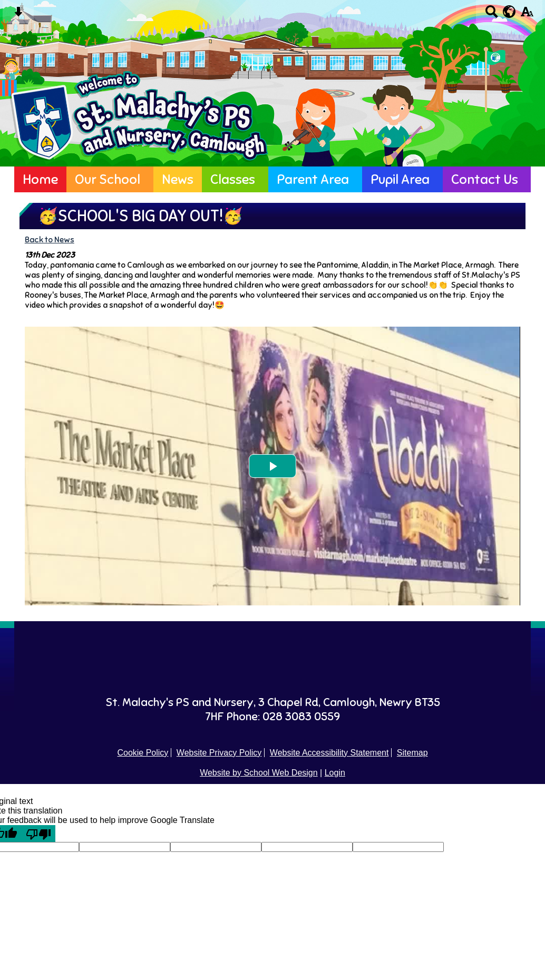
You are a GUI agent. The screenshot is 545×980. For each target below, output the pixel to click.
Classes (233, 179)
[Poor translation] (38, 834)
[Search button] (492, 15)
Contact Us (485, 179)
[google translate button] (509, 12)
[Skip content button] (18, 15)
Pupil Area (400, 179)
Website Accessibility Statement (329, 753)
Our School (108, 179)
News (178, 179)
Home (40, 179)
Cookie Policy (143, 753)
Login (335, 773)
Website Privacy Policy (219, 753)
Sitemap (412, 753)
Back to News (50, 239)
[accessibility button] (527, 15)
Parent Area (313, 179)
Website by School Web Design (259, 773)
